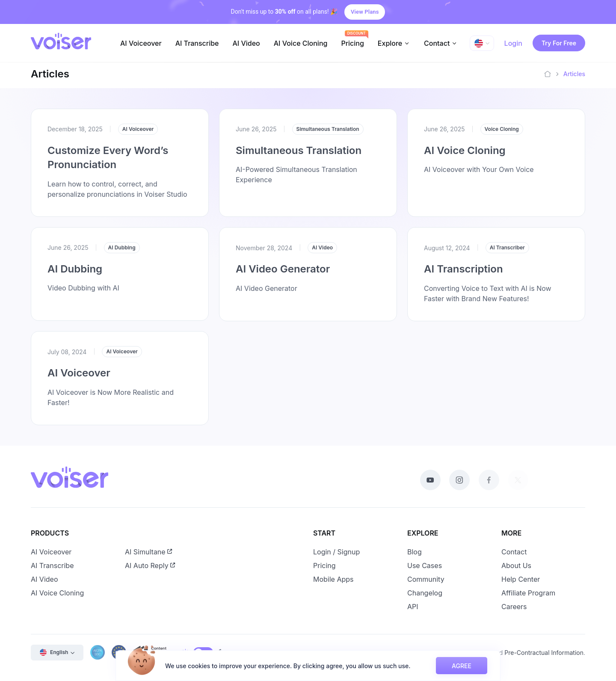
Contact (437, 43)
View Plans (365, 12)
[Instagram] (459, 480)
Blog (415, 552)
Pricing (352, 43)
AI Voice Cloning (301, 43)
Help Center (521, 579)
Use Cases (425, 566)
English (54, 652)
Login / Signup (336, 552)
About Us (516, 566)
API (413, 607)
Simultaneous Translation (299, 150)
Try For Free (559, 43)
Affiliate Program (528, 593)
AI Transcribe (197, 43)
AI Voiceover (141, 43)
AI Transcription (462, 275)
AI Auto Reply (150, 566)
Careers (514, 607)
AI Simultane (148, 552)
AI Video (246, 43)
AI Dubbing (75, 269)
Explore (390, 43)
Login (513, 43)
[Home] (548, 74)
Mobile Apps (333, 579)
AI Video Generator (282, 275)
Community (426, 579)
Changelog (425, 593)
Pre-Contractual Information (544, 653)
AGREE (462, 666)
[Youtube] (430, 480)
